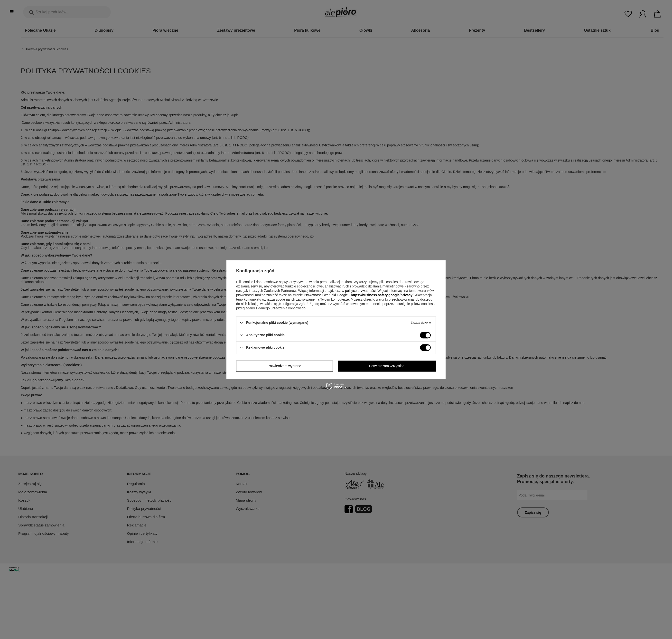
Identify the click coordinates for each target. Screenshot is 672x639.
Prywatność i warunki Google (326, 295)
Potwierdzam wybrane (284, 366)
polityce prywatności (360, 291)
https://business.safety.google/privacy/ (382, 295)
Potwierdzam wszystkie (387, 366)
